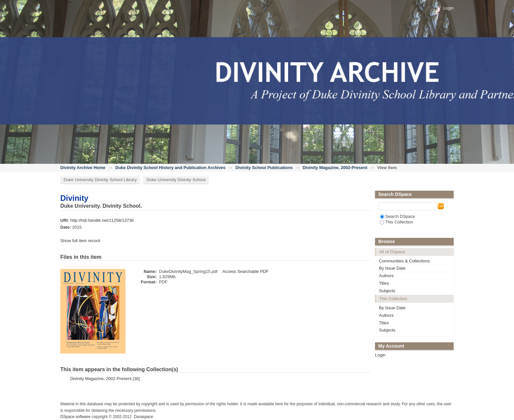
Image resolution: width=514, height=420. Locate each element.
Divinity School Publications (264, 168)
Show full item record (80, 241)
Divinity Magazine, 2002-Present (335, 168)
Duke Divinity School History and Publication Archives (170, 168)
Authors (386, 276)
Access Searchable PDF (245, 271)
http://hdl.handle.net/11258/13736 (102, 220)
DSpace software (75, 417)
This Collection (396, 222)
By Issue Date (392, 268)
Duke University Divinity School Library (100, 180)
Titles (384, 283)
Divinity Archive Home (83, 168)
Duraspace (143, 417)
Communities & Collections (404, 261)
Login (448, 8)
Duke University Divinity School (176, 180)
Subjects (387, 291)
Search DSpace (397, 216)
